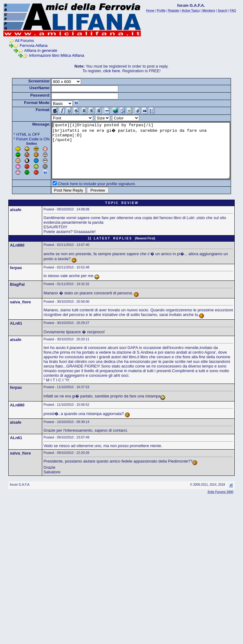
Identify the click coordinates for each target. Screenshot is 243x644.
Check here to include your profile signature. (87, 195)
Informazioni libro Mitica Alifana (51, 55)
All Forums (18, 41)
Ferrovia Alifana (28, 46)
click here (113, 71)
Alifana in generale (35, 50)
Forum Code (18, 139)
